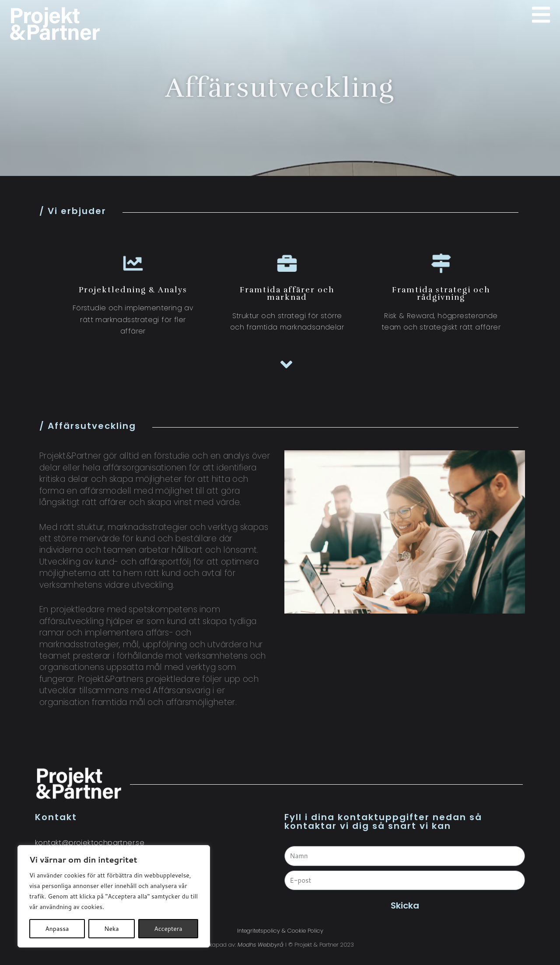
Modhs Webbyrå (261, 945)
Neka (112, 929)
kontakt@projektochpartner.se (90, 843)
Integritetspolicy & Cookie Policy (280, 931)
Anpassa (57, 929)
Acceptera (168, 929)
